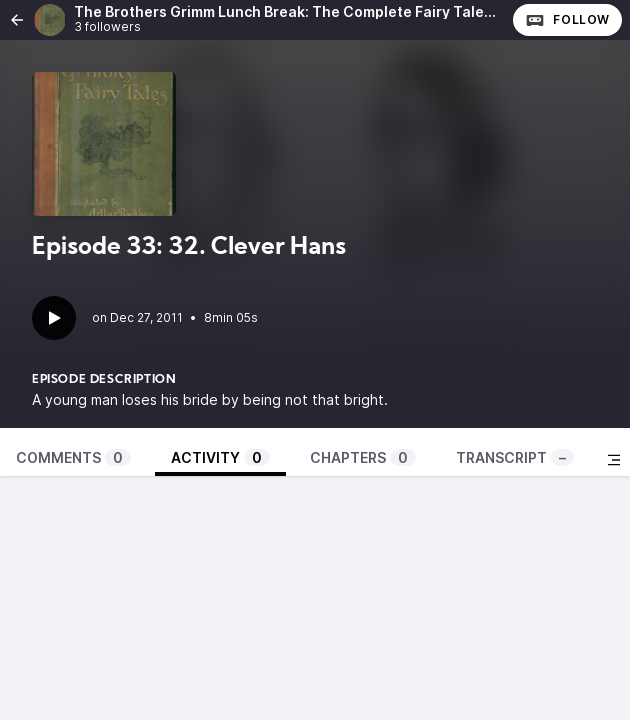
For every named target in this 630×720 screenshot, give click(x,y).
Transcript (515, 457)
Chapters (363, 457)
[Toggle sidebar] (614, 460)
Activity (220, 457)
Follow (567, 20)
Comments (73, 457)
